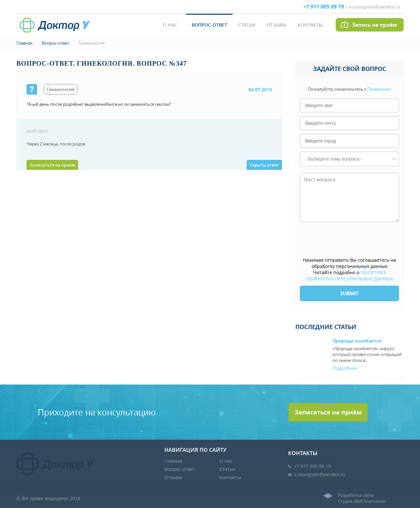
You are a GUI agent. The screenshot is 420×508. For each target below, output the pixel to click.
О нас (170, 25)
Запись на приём (375, 25)
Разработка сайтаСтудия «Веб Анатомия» (362, 498)
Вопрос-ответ (209, 25)
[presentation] (350, 240)
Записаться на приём (52, 165)
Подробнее (345, 368)
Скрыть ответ (264, 165)
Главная (24, 43)
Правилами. (379, 89)
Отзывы (276, 25)
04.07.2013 (260, 89)
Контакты (310, 25)
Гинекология (92, 43)
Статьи (247, 25)
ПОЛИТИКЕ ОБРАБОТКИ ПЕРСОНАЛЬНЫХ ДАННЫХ (350, 276)
